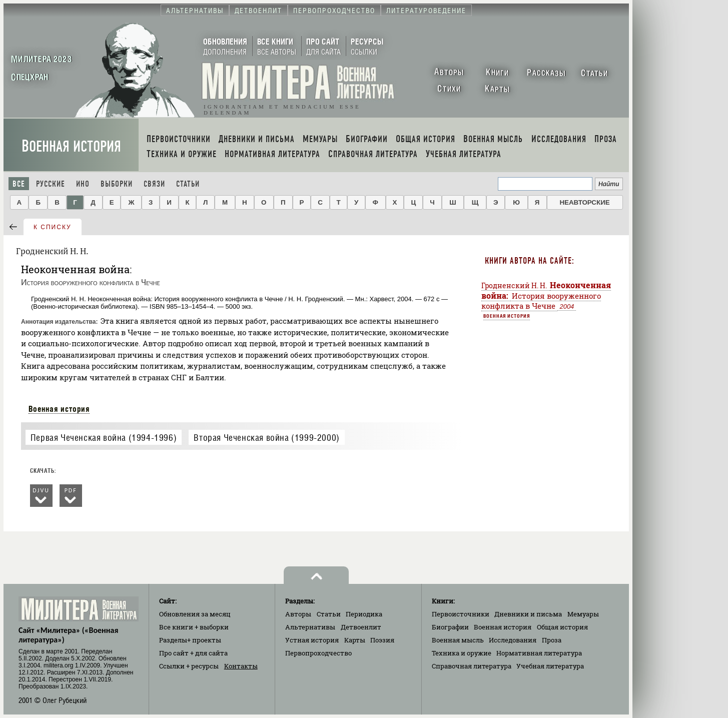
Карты (355, 640)
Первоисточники (461, 614)
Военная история (71, 146)
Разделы (190, 640)
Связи (154, 184)
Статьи (188, 184)
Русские (51, 184)
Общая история (562, 627)
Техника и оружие (462, 653)
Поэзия (382, 640)
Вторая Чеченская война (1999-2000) (266, 438)
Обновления (195, 614)
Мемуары (583, 614)
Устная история (312, 640)
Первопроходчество (318, 653)
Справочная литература (472, 666)
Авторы (298, 614)
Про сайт (193, 653)
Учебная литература (550, 666)
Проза (552, 640)
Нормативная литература (539, 653)
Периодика (364, 614)
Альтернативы (310, 627)
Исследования (513, 640)
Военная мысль (458, 640)
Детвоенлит (361, 627)
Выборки (117, 184)
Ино (83, 184)
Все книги (194, 627)
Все (19, 184)
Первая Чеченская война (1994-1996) (104, 438)
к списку (53, 227)
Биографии (450, 627)
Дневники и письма (528, 614)
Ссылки (189, 666)
